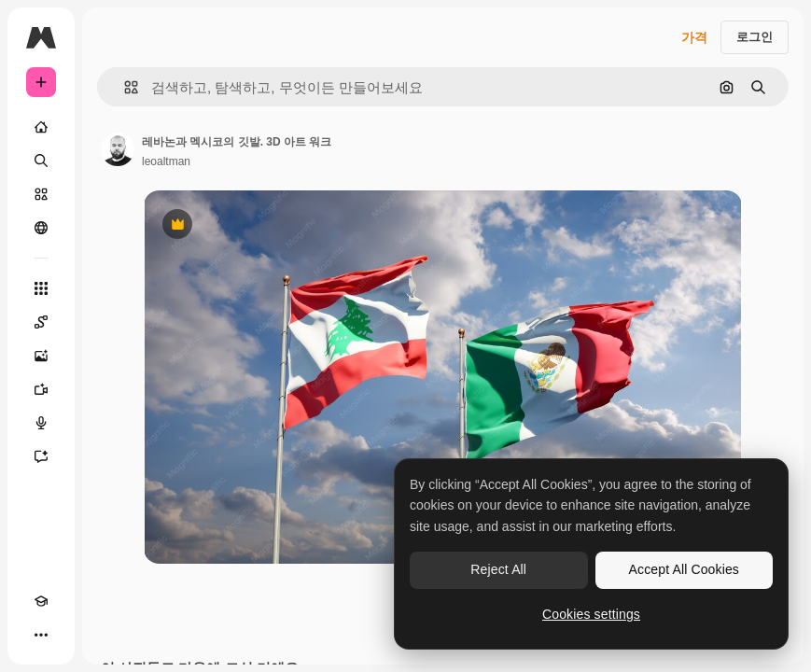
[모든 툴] (41, 288)
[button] (124, 87)
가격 (694, 37)
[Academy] (41, 601)
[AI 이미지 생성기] (41, 356)
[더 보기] (41, 635)
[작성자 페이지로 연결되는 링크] (118, 149)
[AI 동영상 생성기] (41, 389)
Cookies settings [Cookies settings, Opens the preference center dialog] (591, 614)
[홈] (41, 127)
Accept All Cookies (684, 569)
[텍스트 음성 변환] (41, 423)
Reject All (498, 569)
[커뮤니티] (41, 228)
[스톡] (41, 194)
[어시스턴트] (41, 456)
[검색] (41, 161)
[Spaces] (41, 322)
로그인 (755, 37)
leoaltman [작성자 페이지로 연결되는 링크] (166, 161)
